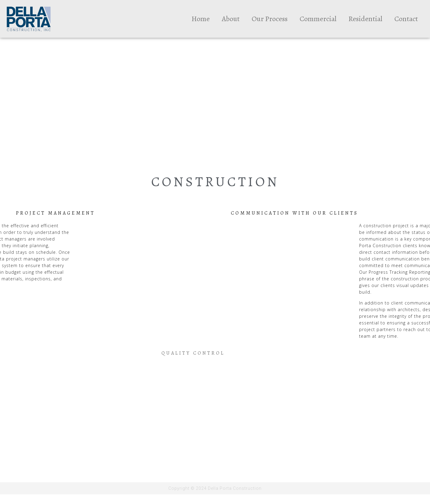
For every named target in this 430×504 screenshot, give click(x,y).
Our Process (270, 19)
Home (201, 19)
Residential (365, 19)
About (231, 19)
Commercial (318, 19)
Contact (406, 19)
